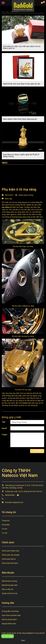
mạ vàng (5, 207)
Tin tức (5, 529)
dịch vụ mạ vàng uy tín (18, 401)
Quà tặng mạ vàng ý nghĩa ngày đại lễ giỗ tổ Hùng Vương (21, 155)
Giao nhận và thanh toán (11, 615)
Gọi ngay (8, 636)
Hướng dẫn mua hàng (10, 611)
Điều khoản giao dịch (10, 585)
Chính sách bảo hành (10, 563)
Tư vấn (5, 533)
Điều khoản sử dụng (9, 581)
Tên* (4, 422)
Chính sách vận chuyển (11, 555)
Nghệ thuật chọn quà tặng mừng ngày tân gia (22, 84)
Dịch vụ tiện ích (8, 589)
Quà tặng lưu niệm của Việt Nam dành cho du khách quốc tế (22, 47)
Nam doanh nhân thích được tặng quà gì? (20, 119)
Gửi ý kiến (37, 451)
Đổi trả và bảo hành (9, 619)
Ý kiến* (5, 435)
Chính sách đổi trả (9, 559)
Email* (5, 428)
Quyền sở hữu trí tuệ (10, 593)
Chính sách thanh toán (10, 551)
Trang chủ (6, 521)
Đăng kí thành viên (9, 624)
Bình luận (7, 199)
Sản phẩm (6, 525)
